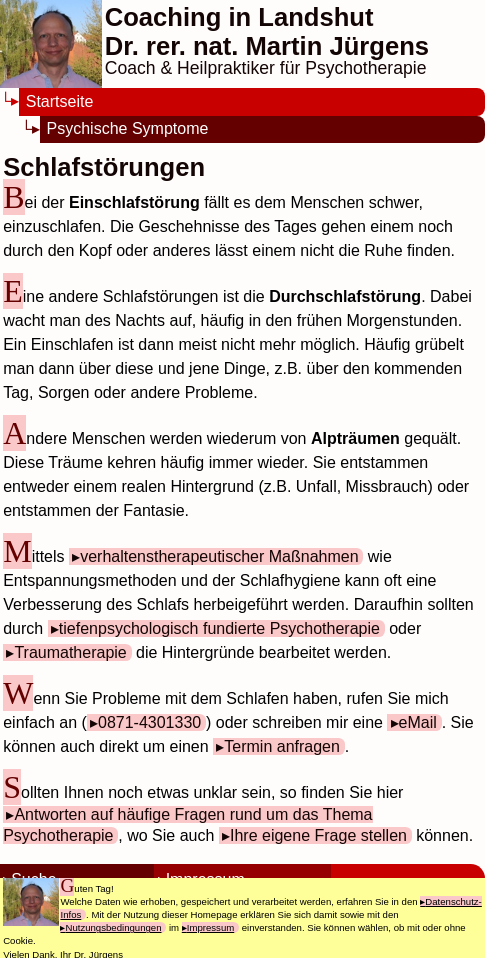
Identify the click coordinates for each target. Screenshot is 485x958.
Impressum (210, 927)
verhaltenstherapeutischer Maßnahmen (219, 556)
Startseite (60, 101)
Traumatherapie (70, 652)
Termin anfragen (282, 746)
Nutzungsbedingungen (113, 927)
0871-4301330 (149, 722)
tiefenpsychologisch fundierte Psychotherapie (219, 628)
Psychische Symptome (128, 128)
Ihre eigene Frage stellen (318, 835)
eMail (418, 722)
